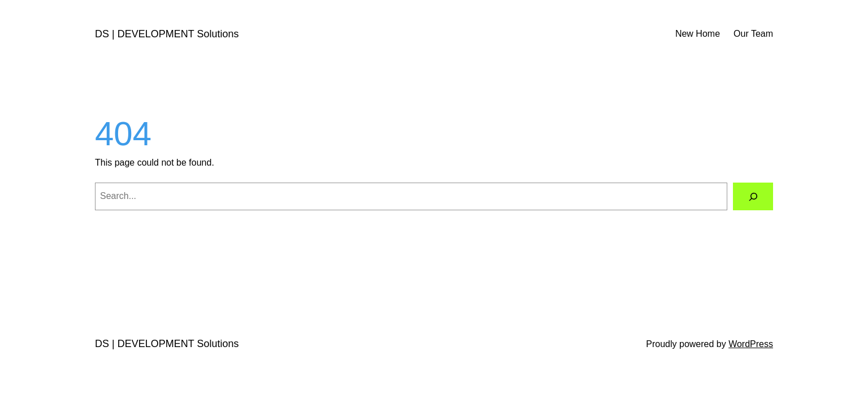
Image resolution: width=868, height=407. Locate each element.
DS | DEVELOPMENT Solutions (167, 34)
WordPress (751, 344)
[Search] (753, 196)
